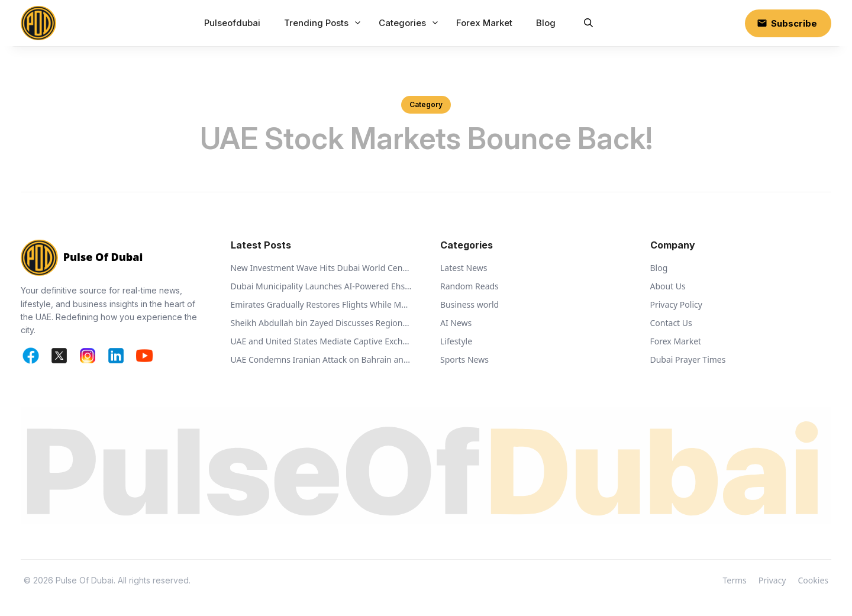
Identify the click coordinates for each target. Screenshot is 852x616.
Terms (735, 580)
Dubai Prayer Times (688, 359)
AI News (456, 323)
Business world (469, 304)
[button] (588, 23)
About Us (668, 286)
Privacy (772, 580)
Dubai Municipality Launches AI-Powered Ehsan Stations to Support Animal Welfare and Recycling (322, 286)
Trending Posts (324, 23)
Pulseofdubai (232, 23)
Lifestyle (456, 341)
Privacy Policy (676, 304)
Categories (410, 23)
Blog (546, 23)
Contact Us (671, 323)
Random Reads (469, 286)
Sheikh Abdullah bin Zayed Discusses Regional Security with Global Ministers (322, 323)
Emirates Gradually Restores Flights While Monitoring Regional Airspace (322, 304)
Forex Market (484, 23)
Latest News (464, 268)
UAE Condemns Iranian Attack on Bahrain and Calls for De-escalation (322, 359)
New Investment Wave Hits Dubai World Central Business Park (322, 268)
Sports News (464, 359)
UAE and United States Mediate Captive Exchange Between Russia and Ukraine (322, 341)
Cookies (813, 580)
